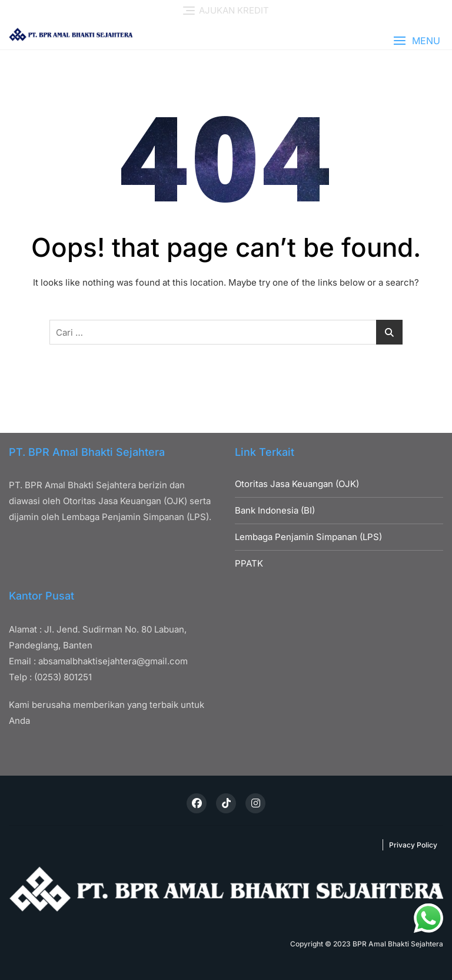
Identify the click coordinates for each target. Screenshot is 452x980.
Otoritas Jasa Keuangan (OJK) (297, 484)
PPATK (249, 563)
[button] (417, 41)
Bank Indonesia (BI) (275, 510)
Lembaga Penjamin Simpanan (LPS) (308, 537)
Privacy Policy (413, 845)
